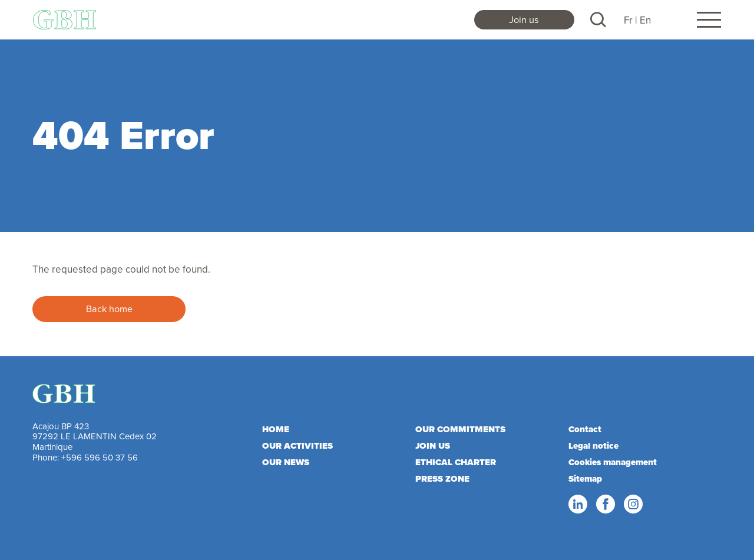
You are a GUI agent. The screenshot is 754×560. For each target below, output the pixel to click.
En (645, 20)
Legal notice (593, 446)
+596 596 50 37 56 (100, 457)
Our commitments (460, 429)
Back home (109, 309)
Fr (628, 20)
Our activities (297, 446)
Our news (286, 462)
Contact (585, 429)
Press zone (442, 479)
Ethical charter (456, 462)
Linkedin (577, 505)
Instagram (633, 505)
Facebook (605, 505)
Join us (524, 19)
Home (276, 429)
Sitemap (585, 479)
